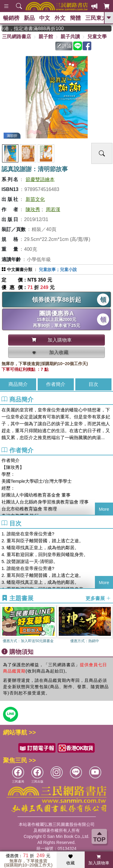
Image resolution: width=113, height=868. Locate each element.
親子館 (46, 37)
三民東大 (96, 18)
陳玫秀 (33, 209)
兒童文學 (97, 37)
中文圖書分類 (20, 269)
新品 (29, 18)
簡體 (75, 18)
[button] (108, 625)
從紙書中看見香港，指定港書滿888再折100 (36, 28)
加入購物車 (99, 860)
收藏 (71, 860)
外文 (60, 18)
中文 (45, 18)
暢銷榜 (11, 18)
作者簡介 (56, 384)
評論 (64, 46)
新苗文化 (35, 199)
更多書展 (98, 598)
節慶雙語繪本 (40, 179)
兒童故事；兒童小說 (58, 269)
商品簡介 (18, 384)
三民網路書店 (17, 37)
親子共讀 (70, 37)
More (104, 509)
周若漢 (53, 209)
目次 (93, 384)
